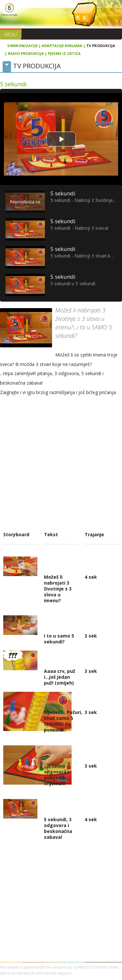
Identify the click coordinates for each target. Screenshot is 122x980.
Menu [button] (11, 34)
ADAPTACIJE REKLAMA (62, 46)
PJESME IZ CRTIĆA (64, 53)
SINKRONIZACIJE (22, 46)
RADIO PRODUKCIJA (26, 53)
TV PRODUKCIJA (101, 46)
